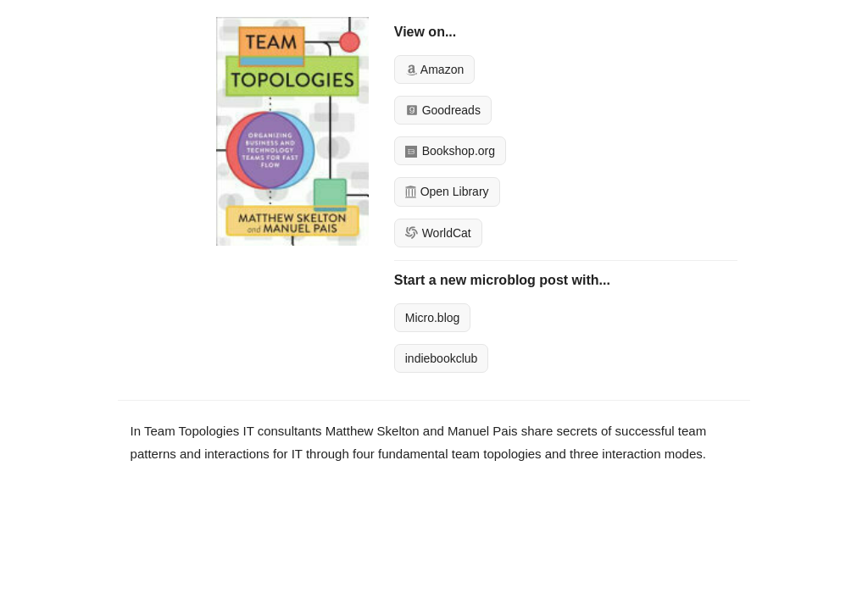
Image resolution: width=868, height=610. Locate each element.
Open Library (447, 191)
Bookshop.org (450, 151)
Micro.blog (433, 318)
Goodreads (443, 110)
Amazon (434, 69)
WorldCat (438, 233)
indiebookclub (442, 358)
